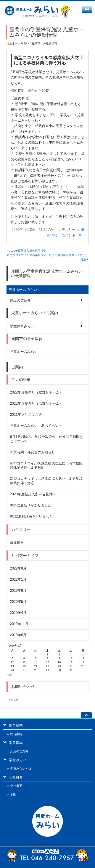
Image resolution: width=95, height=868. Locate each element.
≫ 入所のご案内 (17, 751)
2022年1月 (18, 579)
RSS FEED (13, 700)
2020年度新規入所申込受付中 (27, 251)
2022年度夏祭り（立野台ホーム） (36, 392)
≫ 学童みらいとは (19, 769)
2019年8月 (18, 635)
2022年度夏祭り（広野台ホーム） (36, 403)
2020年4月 (18, 613)
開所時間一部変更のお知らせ (32, 452)
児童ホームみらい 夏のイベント (36, 426)
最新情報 (17, 542)
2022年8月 (18, 568)
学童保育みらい (22, 326)
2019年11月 (19, 624)
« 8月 (10, 675)
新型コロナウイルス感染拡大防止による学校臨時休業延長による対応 (46, 465)
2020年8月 (18, 591)
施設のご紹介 (20, 300)
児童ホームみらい (24, 352)
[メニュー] (87, 10)
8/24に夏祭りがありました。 (32, 505)
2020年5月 (18, 602)
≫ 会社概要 (14, 786)
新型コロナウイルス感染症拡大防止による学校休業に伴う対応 (48, 60)
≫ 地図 (11, 794)
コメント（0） (73, 235)
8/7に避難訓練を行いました (31, 516)
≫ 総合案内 (14, 734)
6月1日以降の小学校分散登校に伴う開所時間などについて (47, 439)
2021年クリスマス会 (26, 415)
